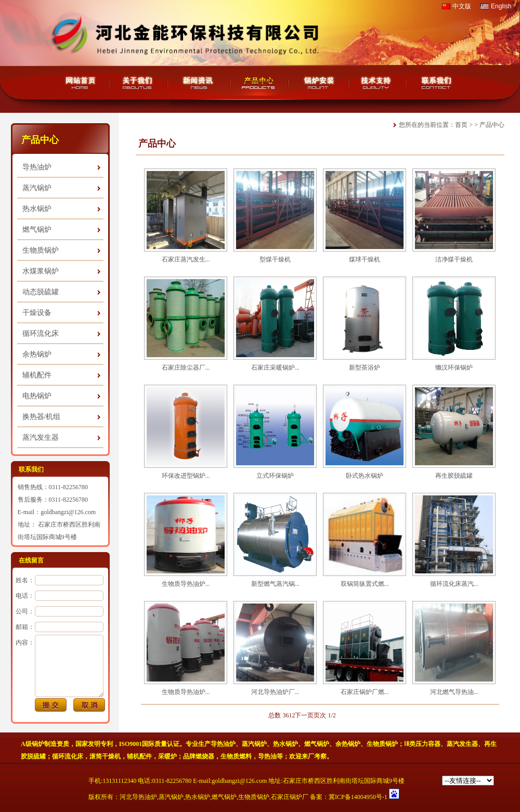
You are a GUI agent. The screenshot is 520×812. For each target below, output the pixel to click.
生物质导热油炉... (186, 584)
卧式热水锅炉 (365, 476)
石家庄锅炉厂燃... (365, 692)
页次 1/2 (324, 715)
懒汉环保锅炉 (454, 368)
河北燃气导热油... (454, 692)
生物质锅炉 (41, 250)
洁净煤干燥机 (454, 259)
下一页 (304, 715)
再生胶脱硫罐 (454, 476)
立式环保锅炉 (275, 476)
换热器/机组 (42, 417)
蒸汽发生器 (41, 437)
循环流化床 (41, 333)
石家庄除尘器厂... (186, 368)
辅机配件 (37, 375)
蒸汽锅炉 (37, 188)
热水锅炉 (37, 209)
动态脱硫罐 (41, 292)
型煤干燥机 (275, 259)
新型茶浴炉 (365, 368)
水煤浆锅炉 (41, 271)
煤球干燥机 (365, 259)
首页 (461, 125)
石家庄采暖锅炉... (275, 368)
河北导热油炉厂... (275, 692)
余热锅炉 (37, 354)
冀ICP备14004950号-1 (358, 797)
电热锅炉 (37, 396)
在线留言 (31, 560)
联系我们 (31, 469)
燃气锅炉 (37, 230)
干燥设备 (37, 313)
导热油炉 (37, 167)
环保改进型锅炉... (186, 476)
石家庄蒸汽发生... (186, 259)
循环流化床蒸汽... (454, 584)
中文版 (462, 6)
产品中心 (492, 125)
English (501, 6)
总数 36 (278, 715)
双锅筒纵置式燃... (365, 584)
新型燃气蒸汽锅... (275, 584)
